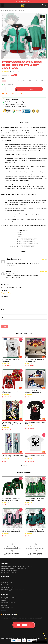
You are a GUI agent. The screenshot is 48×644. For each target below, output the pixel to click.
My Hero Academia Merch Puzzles (26, 247)
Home (3, 11)
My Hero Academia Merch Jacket (17, 11)
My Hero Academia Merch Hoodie (26, 242)
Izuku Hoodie (20, 235)
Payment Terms (6, 600)
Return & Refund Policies (8, 603)
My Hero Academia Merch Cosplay (26, 240)
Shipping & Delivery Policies (9, 598)
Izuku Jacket (20, 236)
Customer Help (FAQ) (7, 608)
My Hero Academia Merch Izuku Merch (27, 243)
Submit (4, 327)
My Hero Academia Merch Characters (27, 238)
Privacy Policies (5, 585)
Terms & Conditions (7, 582)
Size (3, 78)
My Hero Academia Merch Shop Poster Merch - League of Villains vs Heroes (12, 424)
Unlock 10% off (45, 636)
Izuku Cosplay (20, 233)
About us (4, 580)
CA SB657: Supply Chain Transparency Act (13, 590)
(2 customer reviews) (16, 72)
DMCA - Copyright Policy (8, 587)
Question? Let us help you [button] (40, 642)
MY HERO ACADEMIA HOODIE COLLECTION (35, 226)
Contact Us (4, 605)
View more (24, 466)
